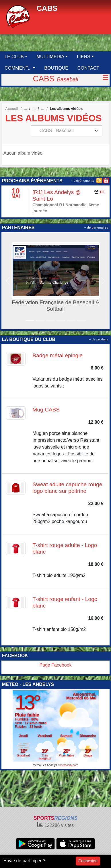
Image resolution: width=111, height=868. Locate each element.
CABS (47, 8)
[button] (8, 281)
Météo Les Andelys (45, 765)
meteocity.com (69, 765)
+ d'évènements (82, 181)
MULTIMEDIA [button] (50, 57)
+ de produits (99, 339)
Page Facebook (55, 665)
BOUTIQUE (56, 68)
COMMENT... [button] (18, 68)
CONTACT (88, 68)
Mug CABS (46, 410)
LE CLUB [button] (14, 57)
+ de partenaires (96, 227)
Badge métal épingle (58, 355)
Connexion (88, 861)
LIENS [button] (83, 57)
